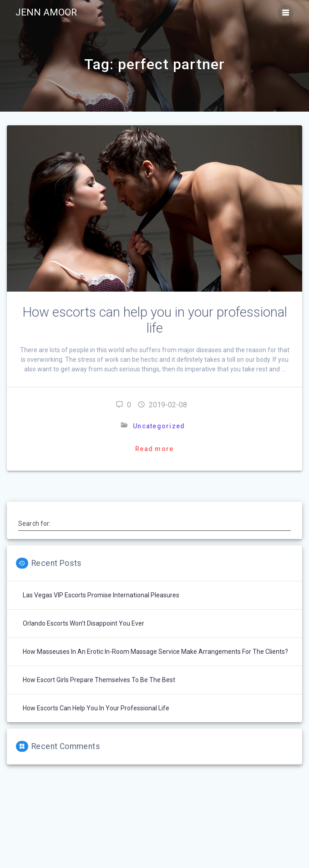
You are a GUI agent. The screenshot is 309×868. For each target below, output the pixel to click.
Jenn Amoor (46, 13)
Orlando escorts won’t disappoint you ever (84, 623)
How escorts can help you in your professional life (155, 320)
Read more (154, 449)
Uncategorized (159, 426)
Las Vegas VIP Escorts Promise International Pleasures (101, 595)
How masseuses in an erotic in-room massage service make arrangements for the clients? (155, 652)
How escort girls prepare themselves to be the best (99, 680)
